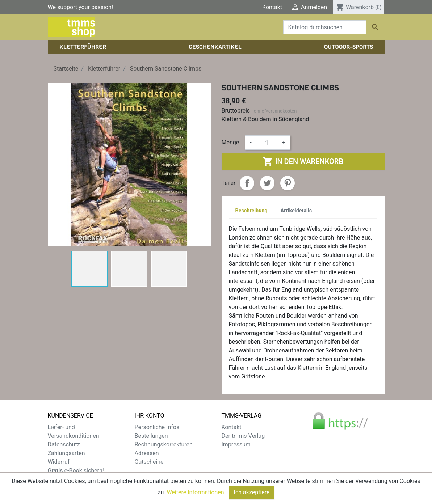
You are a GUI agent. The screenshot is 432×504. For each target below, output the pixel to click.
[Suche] (325, 27)
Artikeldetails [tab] (296, 211)
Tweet (267, 183)
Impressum (236, 444)
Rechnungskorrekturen (164, 444)
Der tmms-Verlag (243, 436)
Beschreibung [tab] (251, 211)
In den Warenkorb (303, 161)
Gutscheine (149, 462)
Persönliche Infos (157, 427)
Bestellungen (151, 436)
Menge (230, 142)
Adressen (147, 453)
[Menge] (267, 143)
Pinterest (288, 183)
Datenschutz (64, 444)
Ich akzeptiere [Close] (252, 494)
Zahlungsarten (66, 453)
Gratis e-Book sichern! (76, 471)
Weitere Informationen (195, 494)
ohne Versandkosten (275, 111)
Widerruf (59, 462)
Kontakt (272, 7)
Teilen (247, 183)
